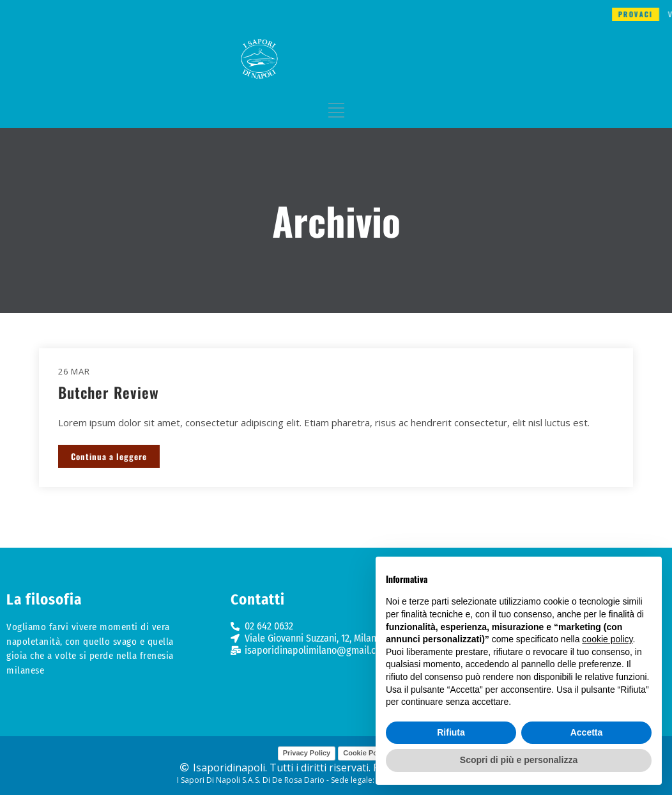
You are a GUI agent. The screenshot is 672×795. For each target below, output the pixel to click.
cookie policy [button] (607, 639)
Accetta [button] (587, 732)
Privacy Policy (307, 753)
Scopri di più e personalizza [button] (519, 760)
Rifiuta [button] (451, 732)
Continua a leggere (109, 456)
